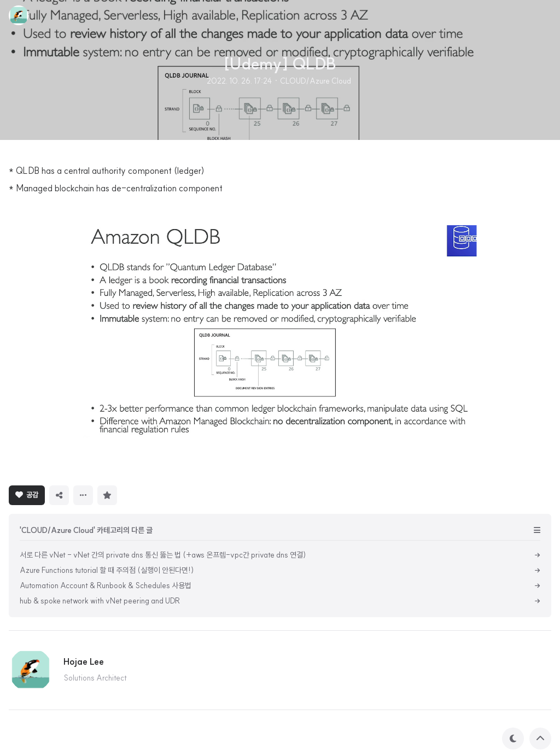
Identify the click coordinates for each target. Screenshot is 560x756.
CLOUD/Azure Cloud (316, 81)
